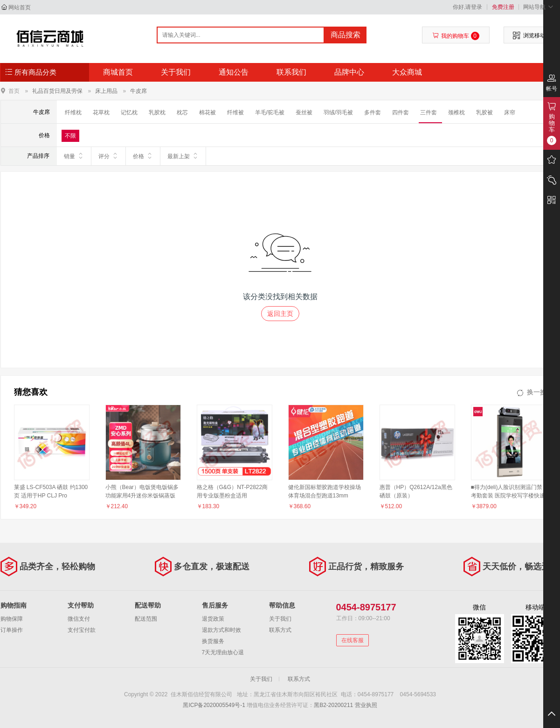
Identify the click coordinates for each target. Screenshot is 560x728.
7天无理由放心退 (223, 652)
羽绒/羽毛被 (338, 112)
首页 (14, 91)
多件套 (373, 112)
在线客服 (353, 640)
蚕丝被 (304, 112)
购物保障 (12, 619)
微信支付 (79, 619)
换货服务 (213, 641)
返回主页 (280, 314)
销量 (74, 156)
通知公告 (234, 72)
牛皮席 (138, 91)
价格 (143, 156)
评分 (108, 156)
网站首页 (20, 7)
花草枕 (101, 112)
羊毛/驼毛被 (270, 112)
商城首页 (118, 72)
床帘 (510, 112)
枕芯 (182, 112)
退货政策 (213, 619)
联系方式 (280, 630)
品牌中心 (349, 72)
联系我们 (291, 72)
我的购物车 (456, 36)
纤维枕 (73, 112)
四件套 (401, 112)
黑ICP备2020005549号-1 (214, 705)
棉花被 (207, 112)
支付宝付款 (82, 630)
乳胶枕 (157, 112)
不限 (70, 136)
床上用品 (106, 91)
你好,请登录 (467, 7)
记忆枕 (129, 112)
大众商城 (407, 72)
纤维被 (235, 112)
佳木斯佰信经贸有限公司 (50, 38)
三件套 (429, 112)
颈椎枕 (456, 112)
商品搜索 (346, 35)
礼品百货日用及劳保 (57, 91)
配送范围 (146, 619)
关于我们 (176, 72)
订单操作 (12, 630)
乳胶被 (484, 112)
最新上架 (183, 156)
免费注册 (503, 7)
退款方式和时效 (221, 630)
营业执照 (366, 705)
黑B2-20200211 (333, 705)
